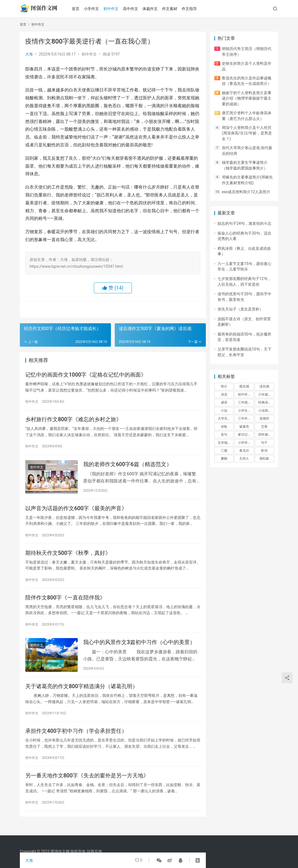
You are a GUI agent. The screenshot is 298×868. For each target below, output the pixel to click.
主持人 (244, 458)
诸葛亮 (244, 427)
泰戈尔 (244, 451)
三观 (224, 451)
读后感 (264, 386)
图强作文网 (60, 851)
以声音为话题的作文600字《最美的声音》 (76, 511)
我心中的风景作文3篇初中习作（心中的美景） (139, 647)
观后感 (244, 386)
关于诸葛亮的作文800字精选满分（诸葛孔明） (82, 692)
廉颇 (224, 458)
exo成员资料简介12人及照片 (246, 192)
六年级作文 (266, 395)
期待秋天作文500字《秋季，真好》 (68, 556)
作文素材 (173, 9)
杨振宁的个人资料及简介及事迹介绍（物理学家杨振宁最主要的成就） (247, 98)
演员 (224, 395)
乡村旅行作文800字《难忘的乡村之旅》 (73, 421)
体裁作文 (154, 9)
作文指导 (193, 9)
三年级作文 (246, 402)
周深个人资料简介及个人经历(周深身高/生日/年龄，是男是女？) (247, 133)
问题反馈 (94, 851)
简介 (224, 386)
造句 (224, 435)
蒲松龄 (264, 458)
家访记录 (244, 435)
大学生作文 (226, 418)
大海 (29, 54)
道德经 (264, 418)
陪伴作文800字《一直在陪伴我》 (65, 602)
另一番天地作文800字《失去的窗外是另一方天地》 (87, 783)
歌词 (264, 451)
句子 (264, 443)
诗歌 (224, 427)
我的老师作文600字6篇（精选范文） (127, 466)
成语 (224, 402)
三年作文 (244, 418)
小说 (224, 411)
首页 (79, 9)
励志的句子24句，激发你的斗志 (244, 223)
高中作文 (134, 9)
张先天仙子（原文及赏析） (240, 309)
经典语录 (265, 402)
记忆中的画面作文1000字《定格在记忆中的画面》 (86, 375)
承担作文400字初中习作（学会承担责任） (76, 738)
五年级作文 (226, 443)
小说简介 (265, 411)
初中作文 (114, 9)
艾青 (264, 427)
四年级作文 (266, 435)
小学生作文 (246, 411)
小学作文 (95, 9)
